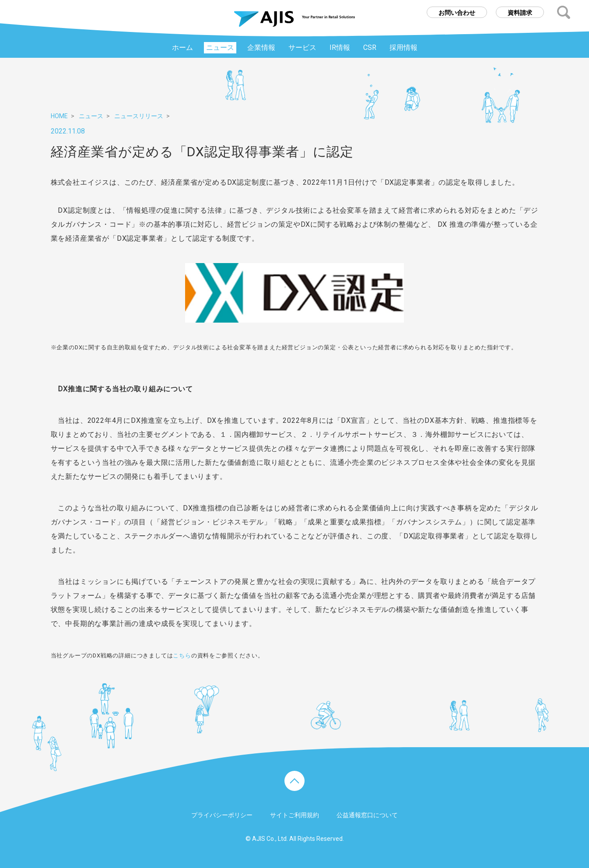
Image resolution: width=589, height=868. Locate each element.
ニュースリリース (139, 116)
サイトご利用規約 (294, 815)
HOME (59, 116)
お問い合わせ (457, 13)
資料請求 (520, 13)
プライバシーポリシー (222, 815)
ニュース (91, 116)
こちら (182, 655)
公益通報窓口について (367, 815)
